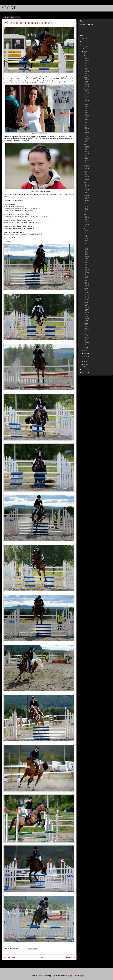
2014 (84, 39)
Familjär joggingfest (86, 106)
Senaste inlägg (9, 957)
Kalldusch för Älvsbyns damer (86, 72)
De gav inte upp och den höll (86, 239)
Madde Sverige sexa (86, 231)
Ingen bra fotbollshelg (86, 283)
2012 (84, 44)
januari (86, 364)
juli (85, 348)
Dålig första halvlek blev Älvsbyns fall (86, 82)
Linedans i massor (86, 99)
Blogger (81, 976)
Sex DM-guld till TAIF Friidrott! (86, 158)
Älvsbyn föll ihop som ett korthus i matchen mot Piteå (86, 269)
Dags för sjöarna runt (86, 319)
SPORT (9, 8)
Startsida (40, 957)
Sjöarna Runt (86, 289)
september (87, 47)
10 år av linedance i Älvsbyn (86, 199)
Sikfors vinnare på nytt (86, 139)
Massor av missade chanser (86, 130)
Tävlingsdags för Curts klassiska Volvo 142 (86, 308)
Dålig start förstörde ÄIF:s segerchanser (86, 220)
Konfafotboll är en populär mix (86, 296)
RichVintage (68, 976)
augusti (86, 51)
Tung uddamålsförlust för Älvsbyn (86, 339)
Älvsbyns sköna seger (86, 167)
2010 (84, 372)
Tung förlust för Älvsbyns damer (86, 175)
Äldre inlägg (70, 957)
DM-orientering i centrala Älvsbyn (86, 60)
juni (85, 351)
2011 (84, 369)
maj (85, 353)
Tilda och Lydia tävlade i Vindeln (86, 327)
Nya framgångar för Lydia (86, 148)
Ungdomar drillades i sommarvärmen (86, 187)
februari (87, 362)
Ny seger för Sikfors (86, 92)
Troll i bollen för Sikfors (86, 208)
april (86, 356)
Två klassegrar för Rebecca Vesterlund (86, 252)
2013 (84, 42)
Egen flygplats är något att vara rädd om (86, 117)
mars (86, 359)
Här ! (13, 238)
